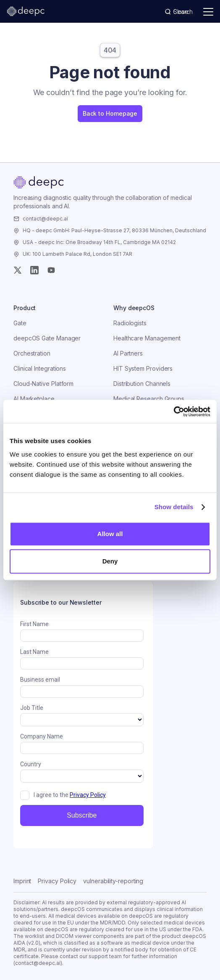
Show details (174, 507)
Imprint (22, 881)
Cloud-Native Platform (43, 384)
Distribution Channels (142, 384)
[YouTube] (51, 270)
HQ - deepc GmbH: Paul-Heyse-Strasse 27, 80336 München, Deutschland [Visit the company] (114, 230)
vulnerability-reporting (113, 881)
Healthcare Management (147, 338)
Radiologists (130, 323)
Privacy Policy (57, 881)
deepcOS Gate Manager (47, 338)
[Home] (39, 182)
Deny (110, 561)
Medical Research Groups (149, 399)
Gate (20, 323)
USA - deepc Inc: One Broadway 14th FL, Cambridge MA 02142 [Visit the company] (99, 242)
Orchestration (32, 353)
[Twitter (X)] (18, 270)
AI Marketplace (34, 399)
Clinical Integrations (40, 368)
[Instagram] (34, 270)
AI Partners (128, 353)
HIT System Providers (143, 368)
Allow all (110, 534)
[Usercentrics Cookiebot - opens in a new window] (174, 412)
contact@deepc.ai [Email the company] (45, 219)
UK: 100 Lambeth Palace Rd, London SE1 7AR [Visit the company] (77, 254)
